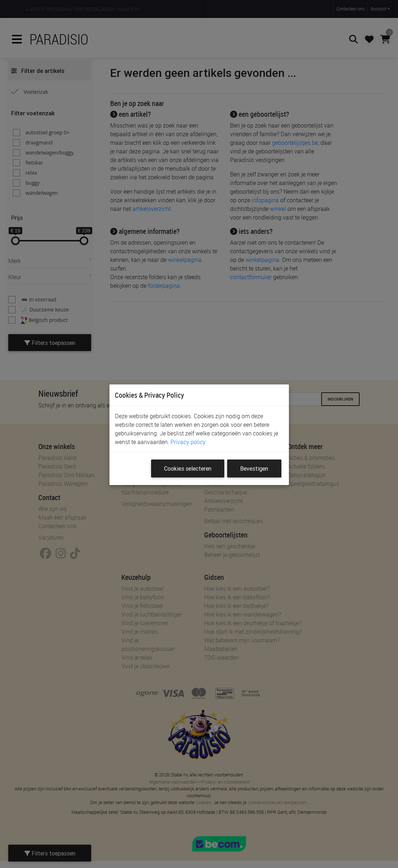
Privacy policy (188, 442)
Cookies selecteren (188, 468)
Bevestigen (254, 468)
